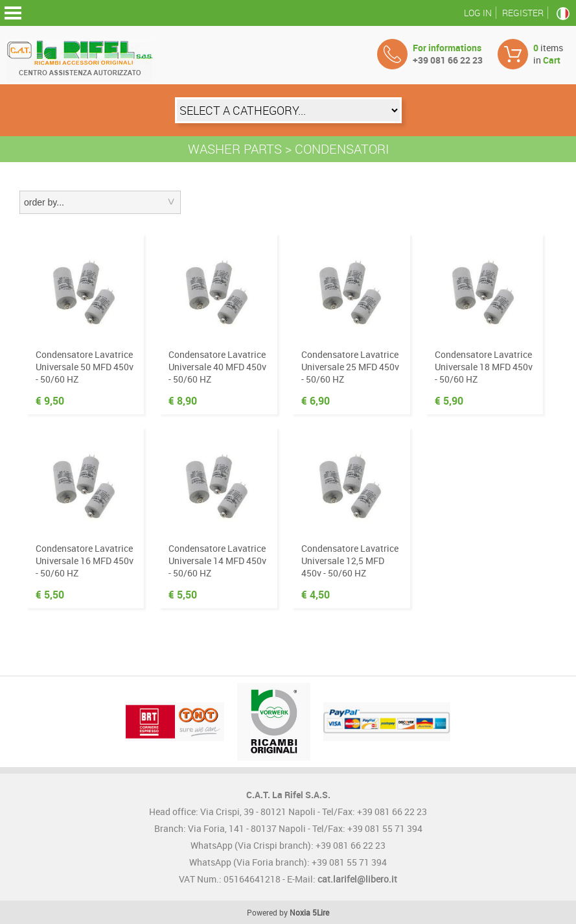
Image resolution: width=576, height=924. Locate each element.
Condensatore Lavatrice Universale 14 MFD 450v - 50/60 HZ (217, 561)
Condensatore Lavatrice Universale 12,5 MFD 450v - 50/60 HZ (350, 561)
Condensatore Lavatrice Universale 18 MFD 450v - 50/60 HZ (484, 367)
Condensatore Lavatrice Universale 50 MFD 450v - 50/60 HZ (85, 367)
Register (523, 13)
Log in (478, 13)
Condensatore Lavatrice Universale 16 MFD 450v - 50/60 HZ (85, 561)
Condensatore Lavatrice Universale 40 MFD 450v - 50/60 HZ (217, 367)
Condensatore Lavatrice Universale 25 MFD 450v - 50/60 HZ (350, 367)
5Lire (321, 912)
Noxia (300, 912)
